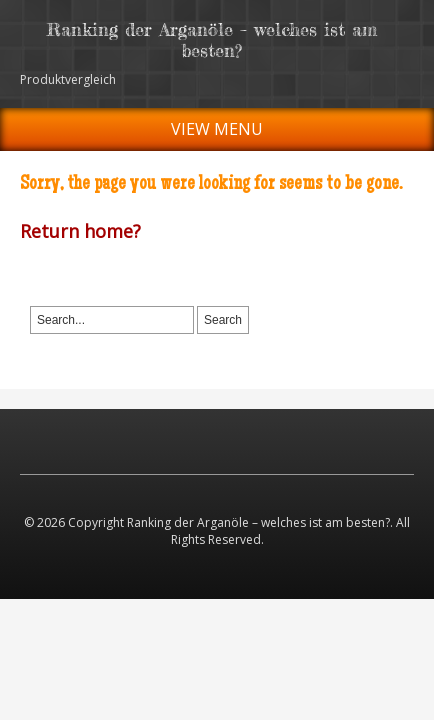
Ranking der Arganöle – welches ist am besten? (212, 39)
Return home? (80, 231)
